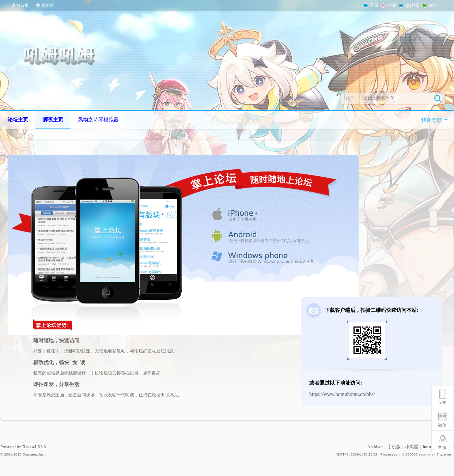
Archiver (375, 447)
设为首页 (20, 5)
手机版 (394, 447)
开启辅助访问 (444, 5)
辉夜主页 (53, 120)
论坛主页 (18, 120)
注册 (391, 5)
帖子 (350, 98)
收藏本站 (45, 5)
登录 (374, 5)
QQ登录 (412, 5)
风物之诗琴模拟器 (98, 120)
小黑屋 (412, 447)
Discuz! (29, 447)
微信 (432, 5)
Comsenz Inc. (33, 454)
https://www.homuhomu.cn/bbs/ (342, 394)
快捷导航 (432, 120)
